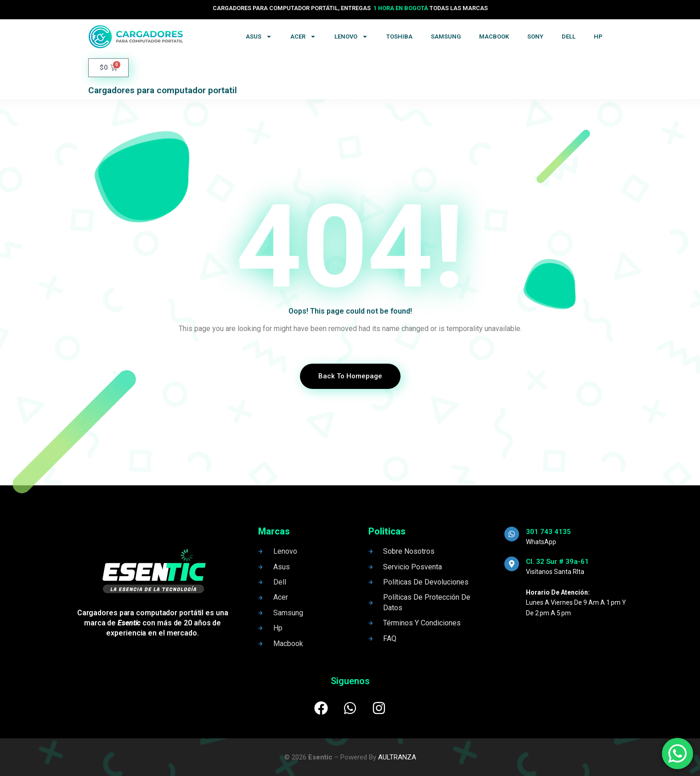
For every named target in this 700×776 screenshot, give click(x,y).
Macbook (494, 37)
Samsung (446, 37)
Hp (598, 37)
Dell (569, 37)
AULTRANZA (397, 757)
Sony (535, 37)
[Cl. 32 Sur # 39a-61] (512, 564)
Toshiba (399, 37)
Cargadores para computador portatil (163, 90)
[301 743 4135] (512, 534)
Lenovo (351, 37)
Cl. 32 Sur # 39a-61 (557, 562)
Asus (259, 37)
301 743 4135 (548, 532)
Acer (303, 37)
